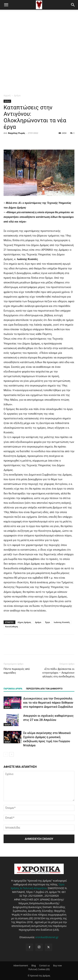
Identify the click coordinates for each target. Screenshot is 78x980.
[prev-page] (6, 754)
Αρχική (7, 95)
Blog (34, 966)
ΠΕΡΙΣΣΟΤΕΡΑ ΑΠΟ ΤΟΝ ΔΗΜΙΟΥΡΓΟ (44, 689)
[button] (6, 5)
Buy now (57, 966)
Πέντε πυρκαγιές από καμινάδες (17, 671)
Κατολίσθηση (12, 626)
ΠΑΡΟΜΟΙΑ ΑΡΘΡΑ (13, 689)
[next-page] (12, 754)
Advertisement (21, 966)
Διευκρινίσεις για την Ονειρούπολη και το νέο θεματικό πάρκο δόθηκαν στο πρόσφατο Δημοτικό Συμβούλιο (48, 703)
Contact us (45, 966)
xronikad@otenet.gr (47, 937)
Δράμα (17, 95)
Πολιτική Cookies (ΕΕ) (39, 969)
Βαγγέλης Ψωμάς (17, 133)
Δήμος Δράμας (24, 622)
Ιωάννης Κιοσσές (62, 622)
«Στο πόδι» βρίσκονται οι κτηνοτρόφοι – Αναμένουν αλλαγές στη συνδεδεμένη (58, 673)
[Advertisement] (39, 51)
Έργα (48, 622)
